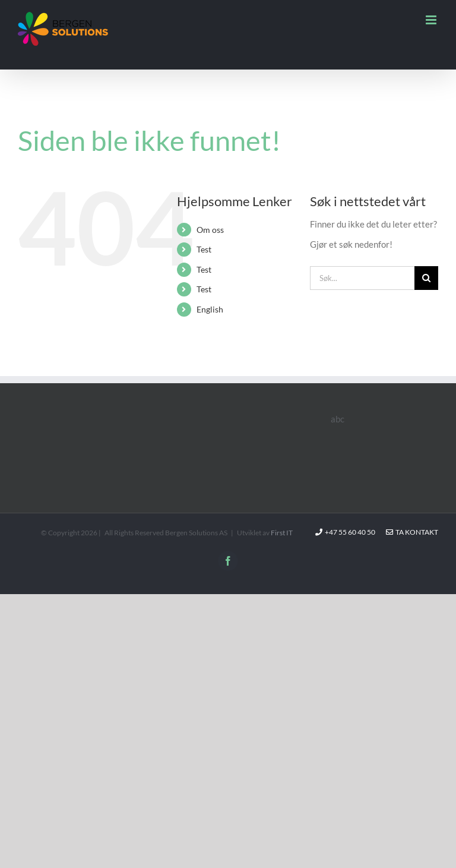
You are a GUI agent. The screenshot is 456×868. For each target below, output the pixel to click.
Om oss (210, 230)
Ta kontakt (412, 532)
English (210, 309)
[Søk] (426, 278)
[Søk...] (362, 278)
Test (204, 249)
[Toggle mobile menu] (432, 20)
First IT (282, 533)
